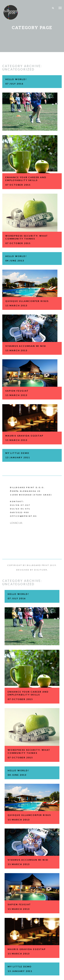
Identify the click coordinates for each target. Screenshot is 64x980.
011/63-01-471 (20, 509)
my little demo (17, 453)
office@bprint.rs (23, 516)
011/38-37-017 (20, 505)
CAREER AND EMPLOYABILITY (26, 97)
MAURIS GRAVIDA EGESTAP (24, 436)
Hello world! (16, 79)
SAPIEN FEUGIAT (17, 391)
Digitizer (41, 570)
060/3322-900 (19, 512)
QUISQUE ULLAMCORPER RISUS (27, 301)
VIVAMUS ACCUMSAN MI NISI (26, 346)
